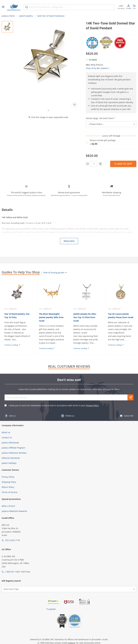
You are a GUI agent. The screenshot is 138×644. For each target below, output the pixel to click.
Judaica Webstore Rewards (14, 511)
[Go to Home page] (14, 7)
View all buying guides (55, 273)
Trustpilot (51, 609)
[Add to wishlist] (75, 105)
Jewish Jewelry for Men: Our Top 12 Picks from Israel (85, 317)
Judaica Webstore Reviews (14, 453)
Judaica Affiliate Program (13, 448)
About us (6, 432)
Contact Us (7, 437)
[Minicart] (134, 7)
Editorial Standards (11, 458)
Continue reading (12, 345)
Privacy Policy (92, 405)
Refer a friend (8, 506)
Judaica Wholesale (10, 443)
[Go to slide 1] (48, 110)
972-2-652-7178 (12, 540)
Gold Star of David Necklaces (51, 16)
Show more (69, 241)
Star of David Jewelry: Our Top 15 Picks (17, 316)
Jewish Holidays (9, 463)
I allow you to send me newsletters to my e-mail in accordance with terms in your (54, 405)
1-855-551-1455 (12, 572)
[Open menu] (3, 7)
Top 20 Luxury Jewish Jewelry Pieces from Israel (121, 316)
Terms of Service (10, 492)
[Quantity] (94, 164)
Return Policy (8, 487)
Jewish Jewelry (26, 16)
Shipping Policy (9, 482)
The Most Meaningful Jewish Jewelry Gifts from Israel (51, 317)
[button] (48, 55)
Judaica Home (8, 16)
